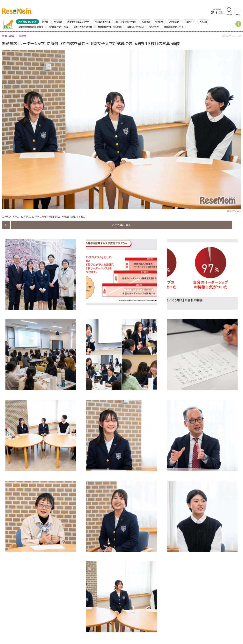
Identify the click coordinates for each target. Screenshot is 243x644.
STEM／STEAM (136, 27)
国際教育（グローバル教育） (110, 27)
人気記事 (204, 22)
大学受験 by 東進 (27, 22)
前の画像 (6, 225)
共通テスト (189, 22)
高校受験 (146, 22)
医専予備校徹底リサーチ (78, 22)
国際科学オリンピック (174, 27)
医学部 (45, 22)
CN (221, 13)
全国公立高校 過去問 (83, 27)
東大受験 (58, 22)
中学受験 (159, 22)
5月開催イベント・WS (58, 27)
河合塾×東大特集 (103, 22)
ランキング (154, 27)
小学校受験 (174, 22)
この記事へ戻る (121, 225)
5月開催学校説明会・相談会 (31, 27)
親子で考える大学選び (126, 22)
